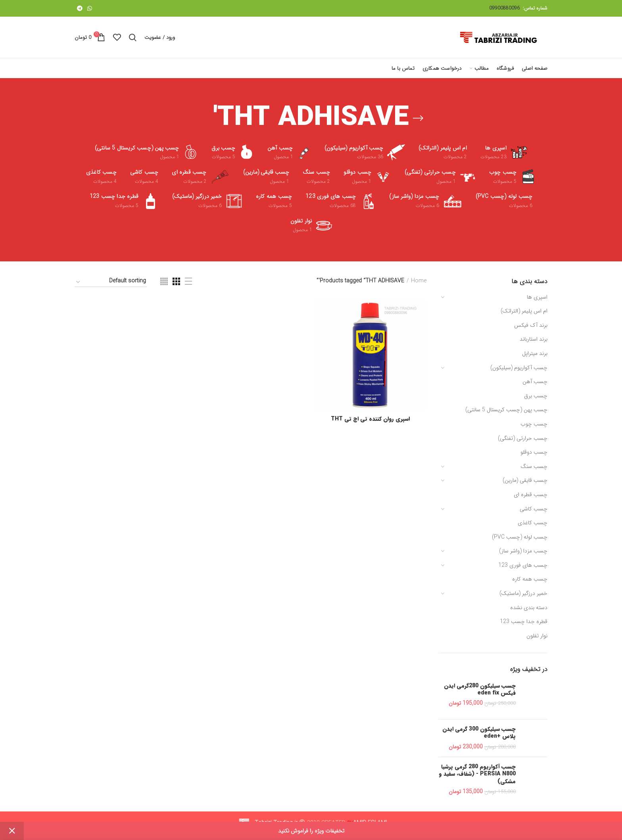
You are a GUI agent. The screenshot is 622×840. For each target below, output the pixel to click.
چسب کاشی (534, 509)
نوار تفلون (537, 636)
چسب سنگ (534, 466)
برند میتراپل (535, 353)
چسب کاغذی (533, 523)
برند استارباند (534, 339)
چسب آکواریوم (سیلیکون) (519, 368)
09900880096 (504, 8)
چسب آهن (535, 382)
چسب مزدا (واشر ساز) (523, 551)
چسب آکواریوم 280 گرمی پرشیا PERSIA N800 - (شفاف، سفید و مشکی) (477, 774)
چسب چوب (534, 424)
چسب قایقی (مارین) (525, 480)
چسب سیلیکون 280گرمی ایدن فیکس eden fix (480, 689)
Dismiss (12, 831)
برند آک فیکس (531, 325)
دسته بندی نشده (529, 608)
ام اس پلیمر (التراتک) (524, 311)
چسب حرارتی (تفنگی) (523, 438)
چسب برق (536, 396)
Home (419, 281)
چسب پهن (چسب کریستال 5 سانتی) (506, 410)
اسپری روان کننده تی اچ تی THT (370, 419)
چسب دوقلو (534, 452)
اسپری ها (537, 297)
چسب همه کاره (530, 579)
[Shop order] (111, 282)
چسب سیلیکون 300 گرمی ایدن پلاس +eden (479, 733)
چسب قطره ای (531, 495)
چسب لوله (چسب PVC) (520, 537)
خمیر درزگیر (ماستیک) (523, 593)
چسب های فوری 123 (523, 565)
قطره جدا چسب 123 (524, 621)
